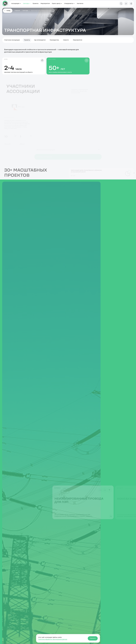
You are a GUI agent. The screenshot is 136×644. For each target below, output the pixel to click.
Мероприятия (45, 3)
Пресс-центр (57, 3)
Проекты (36, 3)
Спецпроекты (69, 3)
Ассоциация (16, 3)
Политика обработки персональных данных (53, 639)
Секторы (27, 3)
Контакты (80, 3)
